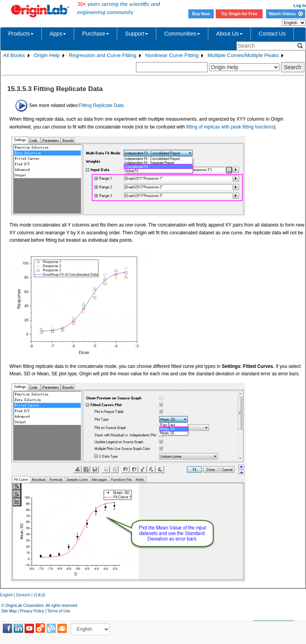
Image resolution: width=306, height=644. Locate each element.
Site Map (9, 611)
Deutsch (23, 595)
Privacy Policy (32, 611)
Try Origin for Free (239, 14)
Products (21, 34)
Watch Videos (285, 14)
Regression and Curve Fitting (103, 55)
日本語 (39, 595)
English (6, 595)
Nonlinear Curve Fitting (172, 55)
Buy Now (201, 14)
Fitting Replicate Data (101, 105)
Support (137, 34)
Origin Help (47, 55)
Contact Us (272, 34)
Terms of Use (59, 611)
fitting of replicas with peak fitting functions (230, 127)
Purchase (96, 34)
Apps (58, 34)
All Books (14, 55)
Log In (300, 5)
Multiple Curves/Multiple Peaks (243, 55)
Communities (182, 34)
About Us (229, 34)
